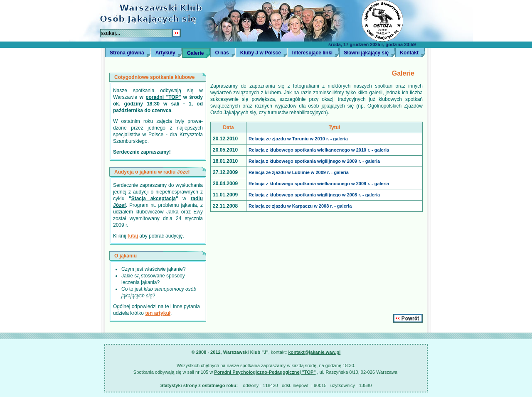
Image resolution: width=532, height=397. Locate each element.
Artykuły (165, 53)
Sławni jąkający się (366, 53)
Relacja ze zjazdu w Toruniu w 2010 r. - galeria (298, 139)
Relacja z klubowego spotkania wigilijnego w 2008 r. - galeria (314, 195)
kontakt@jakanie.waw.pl (314, 352)
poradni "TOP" (163, 97)
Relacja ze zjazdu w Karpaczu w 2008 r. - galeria (300, 206)
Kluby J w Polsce (261, 53)
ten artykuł (158, 313)
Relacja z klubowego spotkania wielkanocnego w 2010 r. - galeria (319, 150)
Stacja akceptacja (154, 198)
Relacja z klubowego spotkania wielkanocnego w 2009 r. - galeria (319, 184)
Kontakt (409, 53)
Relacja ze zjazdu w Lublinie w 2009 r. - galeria (299, 172)
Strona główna (127, 53)
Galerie (196, 53)
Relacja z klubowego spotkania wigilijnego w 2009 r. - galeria (314, 161)
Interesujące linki (312, 53)
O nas (222, 53)
